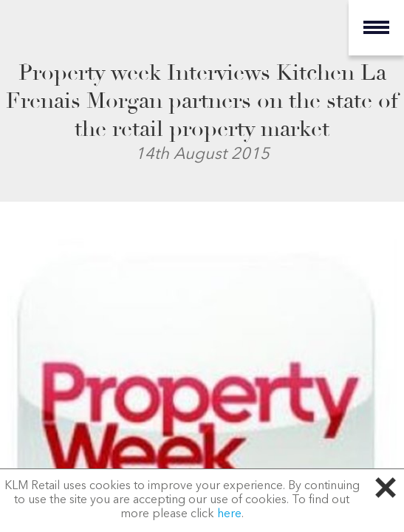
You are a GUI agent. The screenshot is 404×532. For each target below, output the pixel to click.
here (229, 514)
